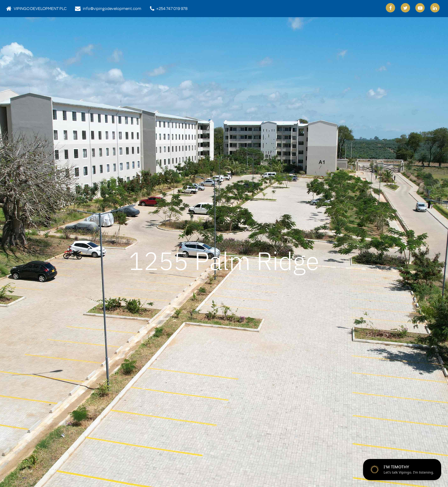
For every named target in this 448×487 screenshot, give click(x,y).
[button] (26, 254)
